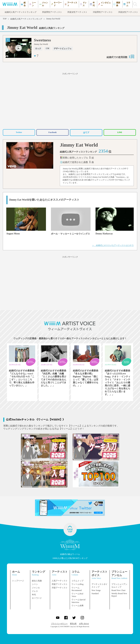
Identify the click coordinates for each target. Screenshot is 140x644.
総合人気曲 (37, 581)
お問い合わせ (84, 624)
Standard (95, 593)
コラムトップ (78, 581)
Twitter (19, 132)
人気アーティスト (60, 581)
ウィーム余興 (78, 606)
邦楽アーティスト (60, 584)
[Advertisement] (70, 100)
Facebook (52, 132)
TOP (5, 19)
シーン (35, 584)
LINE (120, 132)
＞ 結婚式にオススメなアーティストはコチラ (113, 245)
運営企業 (73, 624)
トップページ (18, 581)
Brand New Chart (118, 590)
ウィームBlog (77, 584)
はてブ (86, 133)
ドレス (35, 591)
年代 (34, 595)
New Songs (96, 590)
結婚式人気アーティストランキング (26, 19)
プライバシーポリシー (59, 624)
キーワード (37, 598)
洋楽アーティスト (60, 588)
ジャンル (36, 588)
